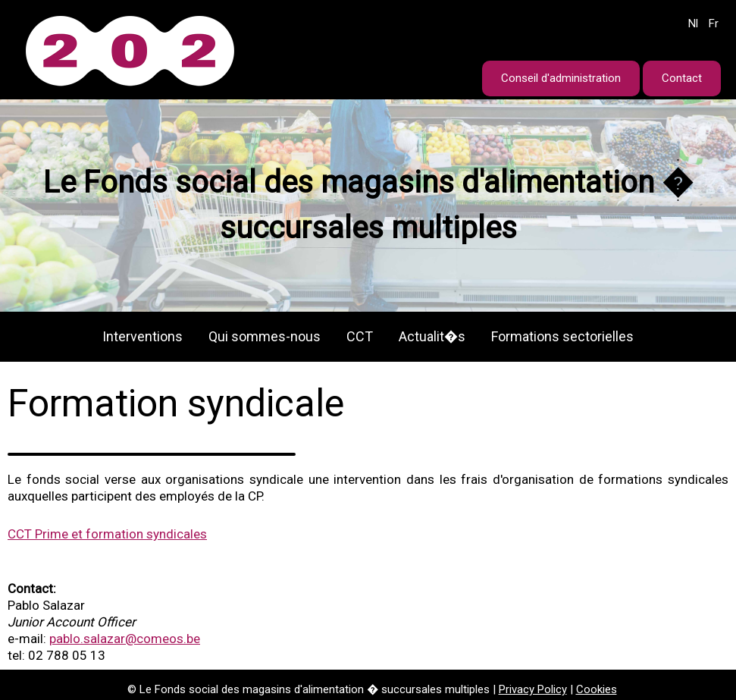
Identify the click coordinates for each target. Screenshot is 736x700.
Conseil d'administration (561, 78)
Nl (693, 24)
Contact (682, 78)
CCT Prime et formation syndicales (107, 534)
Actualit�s (432, 336)
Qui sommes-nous (265, 336)
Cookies (597, 689)
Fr (714, 24)
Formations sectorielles (562, 336)
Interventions (143, 336)
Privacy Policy (533, 689)
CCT (360, 336)
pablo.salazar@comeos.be (125, 639)
